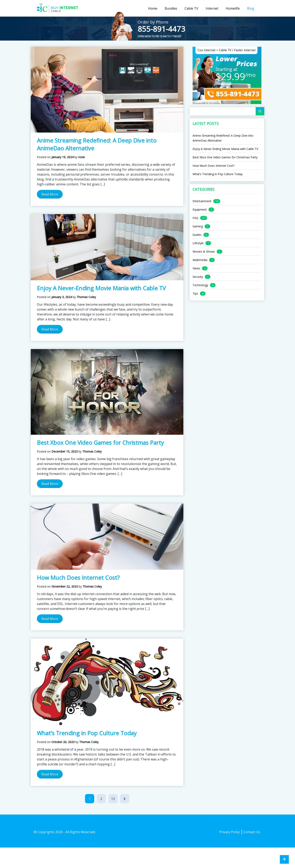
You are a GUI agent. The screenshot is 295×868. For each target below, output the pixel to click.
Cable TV (191, 8)
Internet (212, 8)
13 (114, 800)
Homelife (233, 8)
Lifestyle (198, 243)
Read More (50, 194)
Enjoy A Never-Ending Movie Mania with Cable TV (101, 288)
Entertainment (202, 201)
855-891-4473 (161, 29)
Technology (200, 285)
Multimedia (200, 260)
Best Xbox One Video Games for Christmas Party (100, 443)
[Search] (260, 111)
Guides (197, 235)
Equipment (200, 209)
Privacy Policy (229, 832)
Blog (251, 8)
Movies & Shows (204, 251)
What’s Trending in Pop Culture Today (87, 733)
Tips (195, 293)
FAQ (195, 218)
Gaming (198, 226)
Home (153, 8)
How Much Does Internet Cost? (78, 578)
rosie (82, 157)
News (196, 268)
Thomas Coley (86, 297)
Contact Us (252, 832)
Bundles (171, 8)
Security (198, 277)
